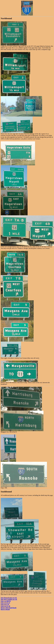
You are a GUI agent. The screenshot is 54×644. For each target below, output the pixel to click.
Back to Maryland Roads (9, 608)
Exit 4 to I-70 (5, 604)
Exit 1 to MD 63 (6, 601)
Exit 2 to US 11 (5, 603)
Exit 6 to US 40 (5, 606)
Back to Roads (5, 609)
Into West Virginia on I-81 (9, 599)
